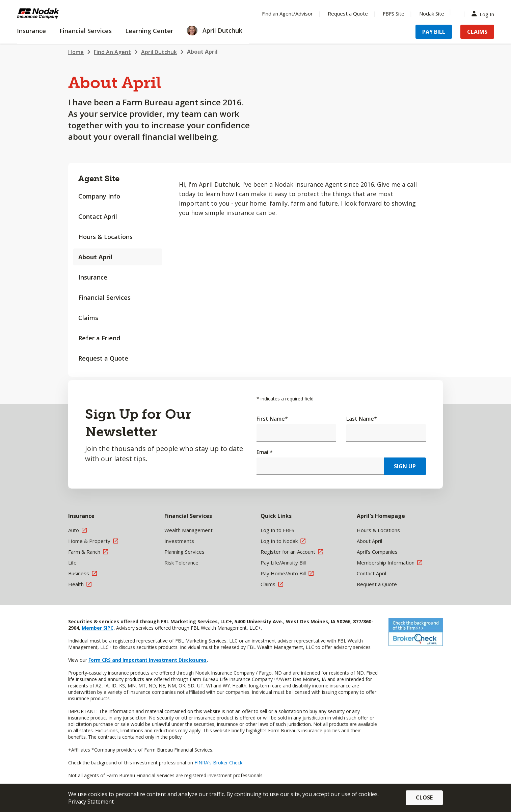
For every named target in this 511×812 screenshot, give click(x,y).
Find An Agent (112, 52)
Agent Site (99, 178)
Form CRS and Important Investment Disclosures (147, 660)
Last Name (362, 419)
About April (95, 257)
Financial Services (104, 297)
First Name (272, 419)
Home (76, 52)
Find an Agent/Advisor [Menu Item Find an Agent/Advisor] (287, 14)
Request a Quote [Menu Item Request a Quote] (348, 14)
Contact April (98, 216)
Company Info (99, 196)
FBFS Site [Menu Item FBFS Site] (394, 14)
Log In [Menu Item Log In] (484, 14)
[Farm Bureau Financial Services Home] (61, 14)
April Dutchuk (159, 52)
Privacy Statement (91, 802)
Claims (88, 318)
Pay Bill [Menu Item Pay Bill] (434, 32)
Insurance (93, 277)
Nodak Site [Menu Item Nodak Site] (432, 14)
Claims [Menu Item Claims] (477, 32)
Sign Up (405, 466)
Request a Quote (103, 358)
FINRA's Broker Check (218, 763)
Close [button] (424, 797)
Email (265, 452)
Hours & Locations (105, 237)
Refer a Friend (99, 338)
